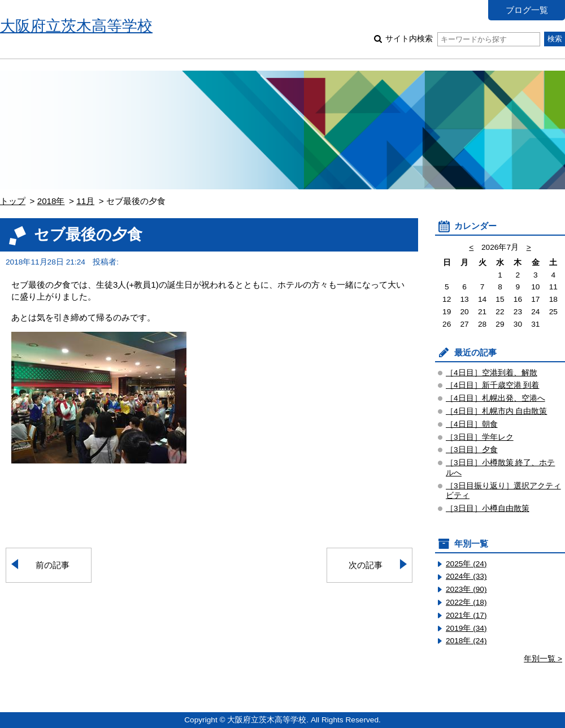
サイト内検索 (462, 39)
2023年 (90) (466, 589)
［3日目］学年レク (480, 437)
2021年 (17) (466, 615)
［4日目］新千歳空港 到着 (492, 385)
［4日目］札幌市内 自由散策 (496, 411)
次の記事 (366, 565)
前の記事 (53, 565)
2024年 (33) (466, 576)
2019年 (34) (466, 628)
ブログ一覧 (527, 10)
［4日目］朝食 (472, 424)
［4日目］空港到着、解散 (492, 373)
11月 (85, 201)
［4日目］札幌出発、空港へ (496, 398)
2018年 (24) (466, 641)
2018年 (51, 201)
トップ (13, 201)
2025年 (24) (466, 564)
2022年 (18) (466, 602)
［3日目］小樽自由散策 (488, 508)
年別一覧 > (543, 659)
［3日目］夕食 (472, 450)
